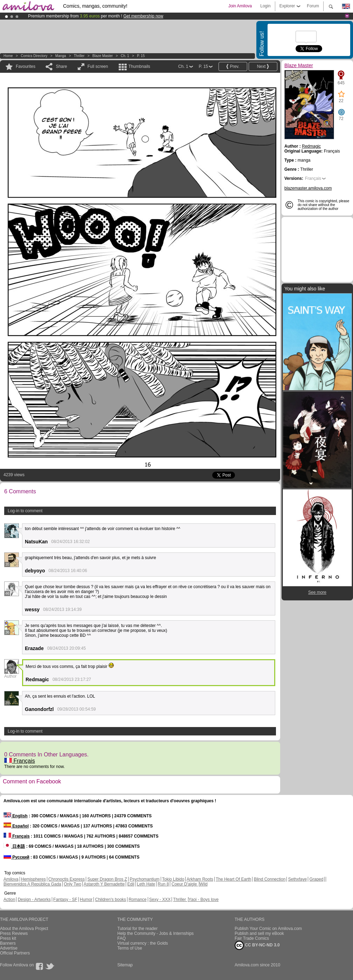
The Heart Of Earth (233, 879)
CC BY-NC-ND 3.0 (257, 945)
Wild (203, 884)
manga (61, 56)
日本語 (14, 846)
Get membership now (143, 16)
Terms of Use (130, 948)
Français (20, 761)
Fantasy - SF (65, 900)
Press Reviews (14, 933)
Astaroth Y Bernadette (104, 884)
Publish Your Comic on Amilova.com (268, 929)
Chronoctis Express (67, 879)
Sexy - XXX (160, 900)
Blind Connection (270, 879)
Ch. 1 (125, 56)
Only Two (72, 884)
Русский (16, 857)
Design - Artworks (34, 900)
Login (265, 6)
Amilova (11, 879)
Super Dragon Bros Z (107, 879)
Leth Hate (146, 884)
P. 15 (141, 56)
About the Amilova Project (24, 929)
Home (8, 56)
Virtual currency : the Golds (143, 943)
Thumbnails (139, 66)
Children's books (110, 900)
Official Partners (15, 953)
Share (61, 66)
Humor (86, 900)
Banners (8, 943)
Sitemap (125, 965)
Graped (316, 879)
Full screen (98, 66)
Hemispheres (33, 879)
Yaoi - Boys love (203, 900)
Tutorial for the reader (137, 929)
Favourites (26, 66)
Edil (131, 884)
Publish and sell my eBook (259, 933)
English (16, 816)
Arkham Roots (200, 879)
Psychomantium (144, 879)
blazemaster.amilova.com (308, 188)
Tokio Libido (173, 879)
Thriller (80, 56)
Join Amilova (240, 6)
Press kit (8, 938)
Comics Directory (34, 56)
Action (9, 900)
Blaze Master (103, 56)
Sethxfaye (297, 879)
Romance (137, 900)
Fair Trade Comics (252, 938)
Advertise (9, 948)
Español (16, 826)
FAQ (122, 938)
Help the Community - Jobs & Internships (155, 933)
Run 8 (163, 884)
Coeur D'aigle (185, 884)
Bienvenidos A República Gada (32, 884)
